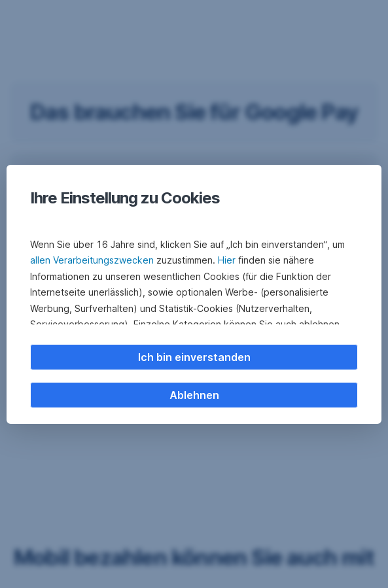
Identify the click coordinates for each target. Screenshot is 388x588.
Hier (227, 260)
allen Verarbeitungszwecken (92, 260)
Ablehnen (194, 395)
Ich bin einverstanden (194, 357)
